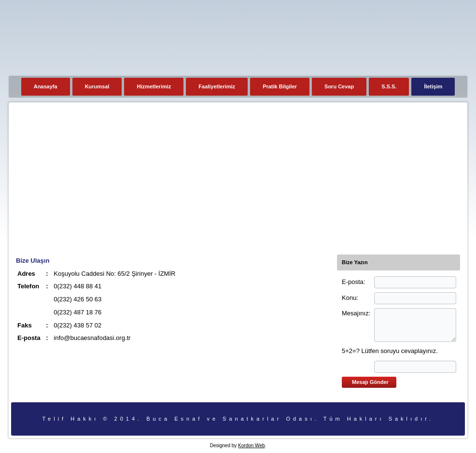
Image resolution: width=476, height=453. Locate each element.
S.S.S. (389, 86)
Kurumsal (97, 86)
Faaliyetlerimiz (217, 86)
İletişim (433, 86)
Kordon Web (251, 446)
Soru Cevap (339, 86)
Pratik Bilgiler (280, 86)
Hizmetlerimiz (154, 86)
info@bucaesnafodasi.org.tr (92, 338)
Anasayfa (46, 86)
